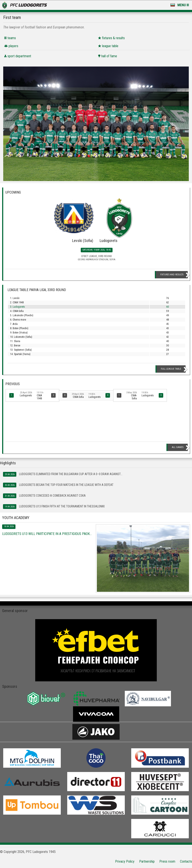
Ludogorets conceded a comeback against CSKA (44, 496)
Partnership (147, 861)
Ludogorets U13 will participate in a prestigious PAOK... (47, 534)
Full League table (171, 369)
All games (178, 447)
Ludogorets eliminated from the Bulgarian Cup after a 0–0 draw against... (63, 474)
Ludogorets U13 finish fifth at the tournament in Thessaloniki (54, 507)
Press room (167, 861)
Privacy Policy (125, 861)
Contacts (186, 861)
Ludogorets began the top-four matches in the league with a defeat (58, 485)
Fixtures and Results (172, 275)
